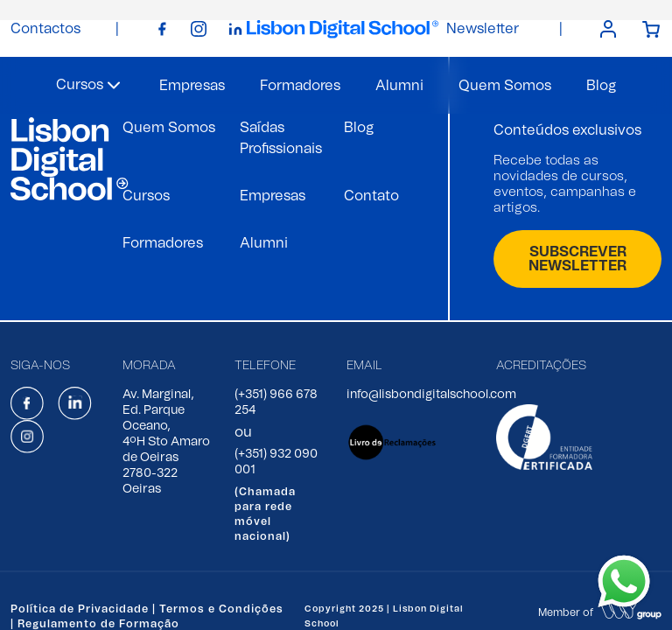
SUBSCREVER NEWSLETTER (577, 259)
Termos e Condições (221, 609)
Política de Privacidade (80, 609)
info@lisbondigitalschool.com (431, 395)
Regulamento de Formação (98, 624)
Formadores (300, 86)
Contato (371, 196)
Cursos (146, 196)
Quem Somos (505, 86)
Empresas (192, 86)
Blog (601, 86)
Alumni (399, 86)
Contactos (45, 29)
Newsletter (483, 29)
